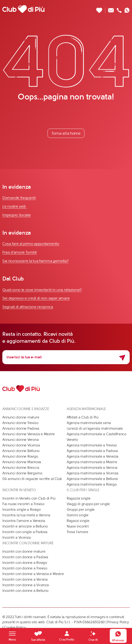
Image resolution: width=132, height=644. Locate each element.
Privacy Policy (118, 622)
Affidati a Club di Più (83, 417)
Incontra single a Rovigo (22, 510)
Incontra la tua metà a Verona (26, 515)
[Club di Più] (23, 9)
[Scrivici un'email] (111, 9)
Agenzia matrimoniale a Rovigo (92, 484)
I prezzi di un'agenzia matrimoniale (95, 428)
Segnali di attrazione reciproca (28, 307)
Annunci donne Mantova (22, 462)
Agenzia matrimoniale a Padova (92, 451)
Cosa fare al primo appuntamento (31, 244)
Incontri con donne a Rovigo (25, 563)
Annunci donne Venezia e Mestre (29, 434)
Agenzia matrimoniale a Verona (92, 468)
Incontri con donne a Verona (25, 579)
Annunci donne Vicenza (21, 445)
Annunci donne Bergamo (22, 473)
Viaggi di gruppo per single (88, 504)
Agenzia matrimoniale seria (89, 423)
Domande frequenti (19, 198)
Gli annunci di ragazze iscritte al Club (32, 479)
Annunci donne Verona (21, 440)
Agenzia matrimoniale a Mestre (92, 462)
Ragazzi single (78, 521)
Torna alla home (66, 133)
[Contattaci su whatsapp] (127, 9)
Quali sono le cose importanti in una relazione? (42, 290)
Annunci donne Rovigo (20, 456)
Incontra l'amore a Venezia (24, 521)
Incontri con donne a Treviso (25, 568)
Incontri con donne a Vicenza (26, 585)
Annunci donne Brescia (21, 468)
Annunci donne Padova (21, 428)
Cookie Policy (15, 627)
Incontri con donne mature (24, 552)
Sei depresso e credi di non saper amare (36, 298)
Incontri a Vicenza (17, 538)
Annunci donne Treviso (20, 423)
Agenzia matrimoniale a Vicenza (93, 473)
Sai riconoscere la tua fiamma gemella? (35, 261)
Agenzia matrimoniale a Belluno (92, 479)
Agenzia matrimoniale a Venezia (93, 456)
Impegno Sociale (17, 215)
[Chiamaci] (119, 9)
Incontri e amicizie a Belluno (25, 526)
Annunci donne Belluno (21, 451)
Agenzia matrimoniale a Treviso (92, 445)
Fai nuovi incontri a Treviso (23, 504)
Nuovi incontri (78, 526)
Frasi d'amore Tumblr (20, 252)
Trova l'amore (77, 532)
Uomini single (78, 515)
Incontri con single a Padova (25, 532)
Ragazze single (79, 498)
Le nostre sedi (15, 206)
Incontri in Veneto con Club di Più (29, 498)
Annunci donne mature (21, 417)
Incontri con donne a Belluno (25, 591)
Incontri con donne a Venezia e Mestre (33, 574)
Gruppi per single (81, 510)
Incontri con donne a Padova (25, 557)
